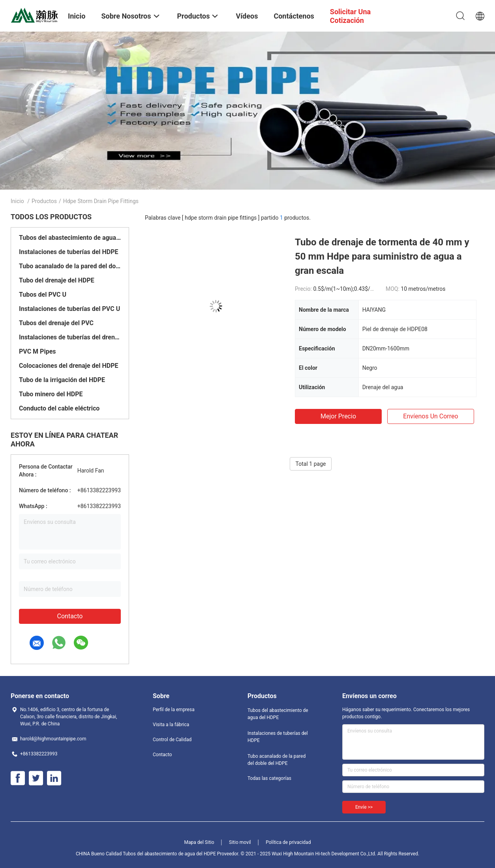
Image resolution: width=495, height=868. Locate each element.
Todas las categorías (269, 778)
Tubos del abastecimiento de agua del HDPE (70, 238)
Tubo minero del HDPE (51, 394)
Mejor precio (338, 416)
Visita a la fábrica (171, 725)
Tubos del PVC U (43, 295)
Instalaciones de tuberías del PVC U (69, 309)
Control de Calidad (172, 740)
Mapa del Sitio (199, 842)
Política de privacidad (288, 842)
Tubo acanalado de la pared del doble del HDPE (70, 266)
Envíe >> (364, 807)
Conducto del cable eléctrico (59, 408)
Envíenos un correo (430, 416)
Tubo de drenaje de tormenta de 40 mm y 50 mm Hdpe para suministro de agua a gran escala (382, 256)
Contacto (70, 616)
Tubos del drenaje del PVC (56, 323)
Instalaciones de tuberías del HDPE (69, 252)
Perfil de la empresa (174, 710)
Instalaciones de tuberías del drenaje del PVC (70, 337)
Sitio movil (240, 842)
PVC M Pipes (37, 351)
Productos (44, 201)
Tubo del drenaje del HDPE (57, 280)
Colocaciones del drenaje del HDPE (68, 366)
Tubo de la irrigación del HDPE (62, 380)
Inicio (17, 201)
